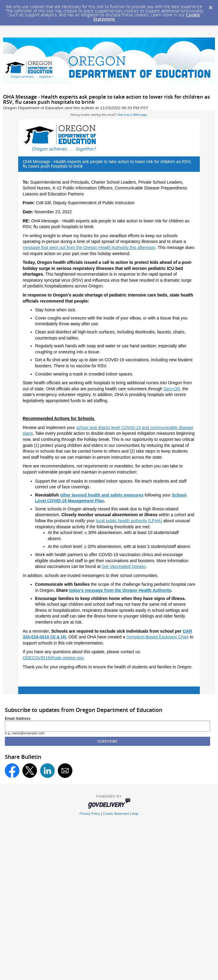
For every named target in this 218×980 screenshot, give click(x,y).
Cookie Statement (116, 814)
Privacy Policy (90, 814)
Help (135, 814)
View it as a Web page (132, 115)
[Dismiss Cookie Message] (210, 6)
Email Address (18, 719)
